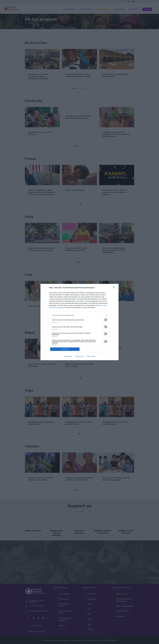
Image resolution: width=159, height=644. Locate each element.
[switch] (105, 320)
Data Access (79, 356)
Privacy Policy (91, 356)
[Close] (115, 288)
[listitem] (79, 315)
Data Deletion (68, 356)
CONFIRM (65, 349)
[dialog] (79, 322)
